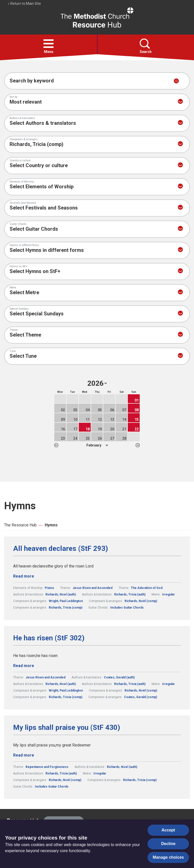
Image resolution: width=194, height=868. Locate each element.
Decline (168, 844)
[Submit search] (176, 81)
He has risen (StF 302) (49, 638)
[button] (48, 44)
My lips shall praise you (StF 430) (67, 728)
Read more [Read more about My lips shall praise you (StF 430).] (24, 755)
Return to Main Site (24, 4)
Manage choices (168, 857)
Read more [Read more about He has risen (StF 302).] (24, 666)
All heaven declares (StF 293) (60, 549)
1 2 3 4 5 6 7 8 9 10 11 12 (97, 445)
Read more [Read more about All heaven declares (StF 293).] (24, 576)
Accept (168, 830)
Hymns (51, 525)
